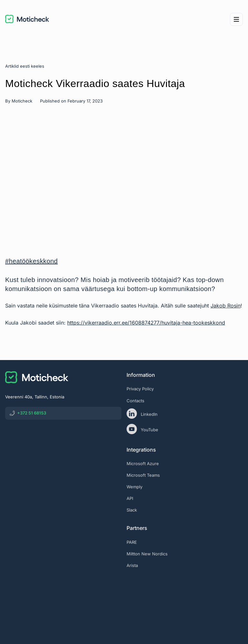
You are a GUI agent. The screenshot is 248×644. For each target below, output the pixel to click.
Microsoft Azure (143, 463)
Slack (132, 510)
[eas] (185, 592)
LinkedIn (142, 414)
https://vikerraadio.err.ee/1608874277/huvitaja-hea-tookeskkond (146, 323)
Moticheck (22, 101)
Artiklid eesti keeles (25, 66)
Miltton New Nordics (147, 554)
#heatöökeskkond (31, 261)
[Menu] (236, 19)
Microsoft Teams (143, 475)
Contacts (135, 401)
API (130, 498)
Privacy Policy (140, 389)
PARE (132, 542)
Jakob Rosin (226, 306)
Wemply (134, 487)
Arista (132, 565)
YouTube (142, 429)
